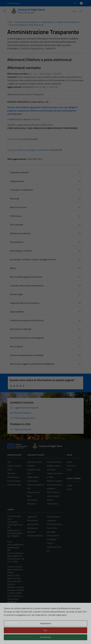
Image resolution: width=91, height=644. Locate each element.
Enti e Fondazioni (14, 481)
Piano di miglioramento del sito (54, 547)
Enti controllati (17, 225)
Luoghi (69, 485)
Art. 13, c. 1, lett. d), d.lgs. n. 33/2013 (45, 74)
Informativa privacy (55, 524)
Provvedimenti (17, 242)
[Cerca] (81, 11)
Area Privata (12, 622)
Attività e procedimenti (20, 233)
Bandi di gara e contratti (21, 251)
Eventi (69, 489)
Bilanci (13, 268)
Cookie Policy (52, 528)
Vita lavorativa (53, 504)
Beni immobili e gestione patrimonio (26, 277)
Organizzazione (17, 181)
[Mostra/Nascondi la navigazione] (5, 11)
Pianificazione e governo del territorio (27, 320)
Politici (10, 470)
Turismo (50, 500)
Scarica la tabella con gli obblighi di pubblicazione (29, 150)
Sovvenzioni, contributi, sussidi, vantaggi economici (33, 259)
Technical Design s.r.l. (23, 637)
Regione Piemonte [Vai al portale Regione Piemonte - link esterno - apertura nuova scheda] (14, 3)
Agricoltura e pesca (35, 462)
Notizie (69, 462)
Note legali (51, 532)
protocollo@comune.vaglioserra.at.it (16, 546)
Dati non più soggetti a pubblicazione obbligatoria (32, 364)
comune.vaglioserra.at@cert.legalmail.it (16, 555)
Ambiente (31, 466)
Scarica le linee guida (17, 139)
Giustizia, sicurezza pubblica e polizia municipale (54, 466)
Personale (15, 199)
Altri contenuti (16, 346)
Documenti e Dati (14, 485)
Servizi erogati (16, 294)
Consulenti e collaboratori (22, 190)
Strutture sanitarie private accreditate (27, 355)
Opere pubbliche (17, 312)
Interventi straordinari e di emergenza (27, 338)
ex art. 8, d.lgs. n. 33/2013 (45, 87)
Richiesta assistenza (35, 536)
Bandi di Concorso (18, 207)
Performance (16, 216)
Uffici (9, 462)
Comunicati (71, 466)
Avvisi (69, 470)
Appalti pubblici (33, 477)
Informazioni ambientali (21, 329)
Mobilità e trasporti (54, 481)
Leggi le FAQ (32, 517)
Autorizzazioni (33, 481)
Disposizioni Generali (19, 172)
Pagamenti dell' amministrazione (25, 303)
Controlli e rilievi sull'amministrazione (27, 286)
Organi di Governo (14, 466)
